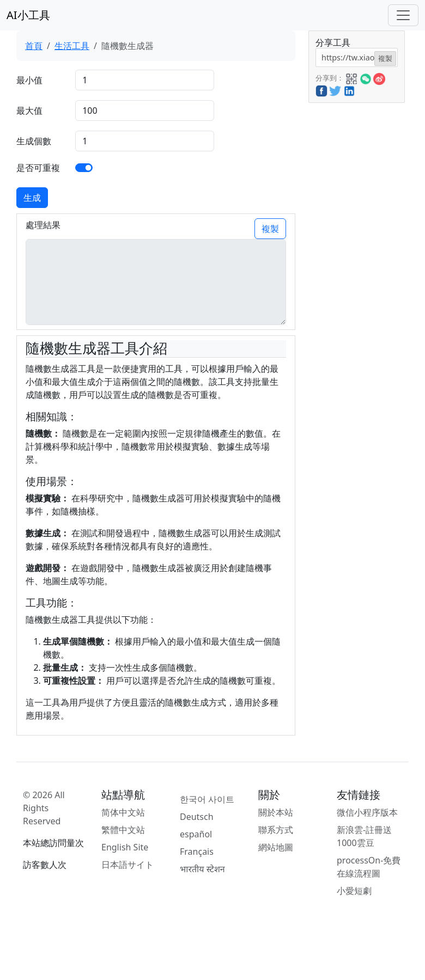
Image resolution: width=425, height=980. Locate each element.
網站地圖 (276, 847)
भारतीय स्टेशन (202, 869)
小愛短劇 (354, 891)
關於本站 (276, 812)
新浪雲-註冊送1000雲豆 (364, 836)
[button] (351, 77)
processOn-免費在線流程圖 (369, 867)
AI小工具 (28, 15)
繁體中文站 (123, 830)
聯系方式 (276, 830)
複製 (270, 229)
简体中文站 (123, 812)
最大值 (29, 111)
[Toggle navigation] (403, 15)
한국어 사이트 (207, 799)
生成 (32, 198)
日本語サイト (127, 865)
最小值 (29, 80)
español (196, 834)
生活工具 (72, 46)
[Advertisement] (356, 266)
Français (197, 852)
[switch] (84, 168)
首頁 (34, 46)
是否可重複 (38, 168)
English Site (125, 847)
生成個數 (34, 141)
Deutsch (197, 817)
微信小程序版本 (367, 812)
